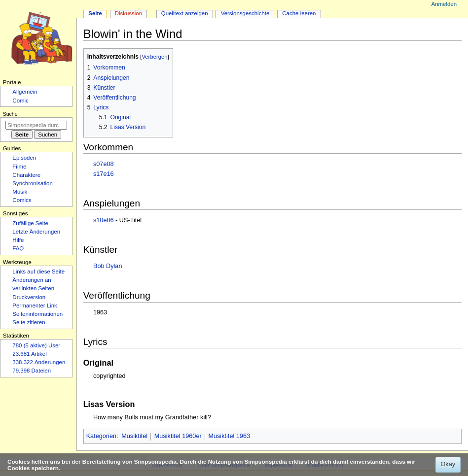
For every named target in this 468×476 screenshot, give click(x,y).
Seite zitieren (29, 322)
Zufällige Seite (30, 223)
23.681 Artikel (29, 354)
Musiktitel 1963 (229, 436)
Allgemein (25, 92)
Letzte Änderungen (36, 232)
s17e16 (104, 174)
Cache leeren (299, 13)
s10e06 (104, 220)
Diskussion (128, 13)
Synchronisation (33, 183)
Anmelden (444, 4)
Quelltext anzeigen (185, 13)
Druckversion (29, 297)
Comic (20, 101)
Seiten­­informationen (37, 314)
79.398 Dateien (32, 371)
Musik (20, 192)
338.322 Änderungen (39, 362)
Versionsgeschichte (245, 13)
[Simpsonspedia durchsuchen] (36, 125)
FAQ (18, 248)
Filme (19, 167)
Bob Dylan (108, 266)
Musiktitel (134, 436)
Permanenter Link (35, 306)
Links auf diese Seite (38, 272)
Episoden (24, 158)
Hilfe (18, 240)
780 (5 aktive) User (36, 345)
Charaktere (26, 175)
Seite (95, 13)
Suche (10, 114)
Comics (22, 200)
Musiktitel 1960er (178, 436)
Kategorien (101, 436)
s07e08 (104, 164)
